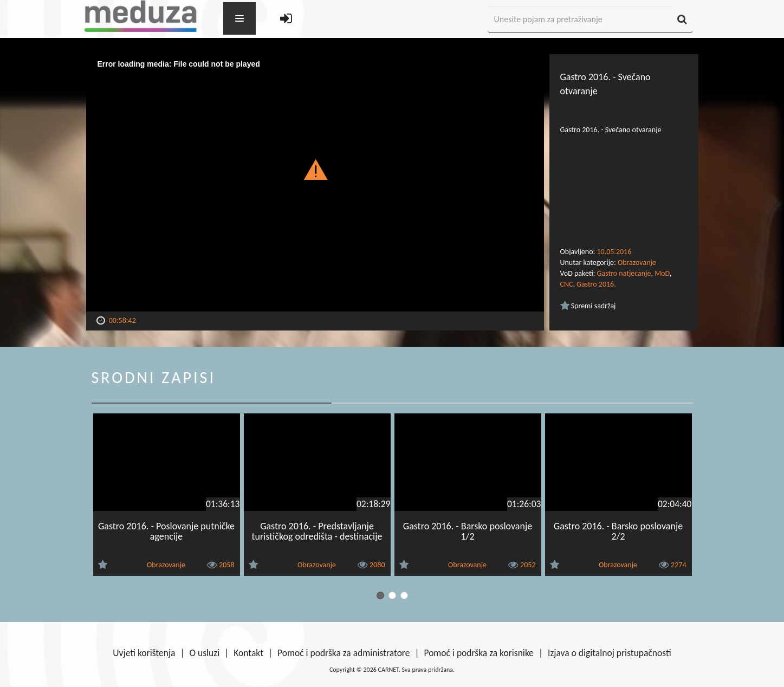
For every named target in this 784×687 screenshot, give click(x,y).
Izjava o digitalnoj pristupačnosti (610, 653)
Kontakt (248, 653)
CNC (567, 284)
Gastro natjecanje (624, 273)
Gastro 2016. (596, 284)
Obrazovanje (637, 263)
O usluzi (205, 653)
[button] (315, 169)
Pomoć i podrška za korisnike (479, 653)
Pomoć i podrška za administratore (344, 653)
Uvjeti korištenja (144, 653)
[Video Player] (315, 183)
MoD (662, 273)
